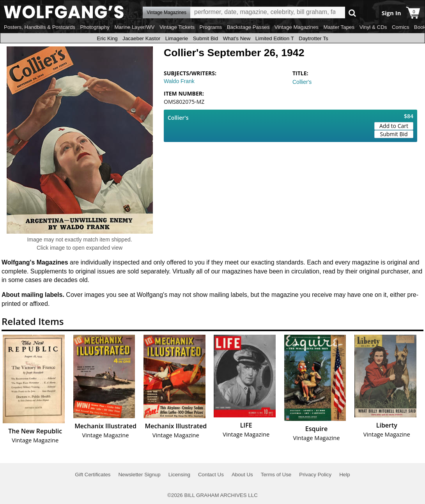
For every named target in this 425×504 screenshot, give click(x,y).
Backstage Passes (248, 27)
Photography (95, 27)
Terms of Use (276, 475)
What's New (237, 38)
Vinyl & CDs (373, 27)
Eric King (107, 38)
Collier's (302, 82)
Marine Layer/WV (134, 27)
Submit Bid (205, 38)
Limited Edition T (275, 38)
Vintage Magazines (297, 27)
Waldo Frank (179, 81)
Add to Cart (394, 126)
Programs (211, 27)
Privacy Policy (315, 475)
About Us (242, 475)
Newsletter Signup (139, 475)
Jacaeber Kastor (141, 38)
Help (344, 475)
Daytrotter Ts (313, 38)
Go (352, 13)
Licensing (179, 475)
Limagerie (177, 38)
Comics (400, 27)
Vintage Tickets (177, 27)
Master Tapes (339, 27)
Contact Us (211, 475)
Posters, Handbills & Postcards (40, 27)
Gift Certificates (93, 475)
